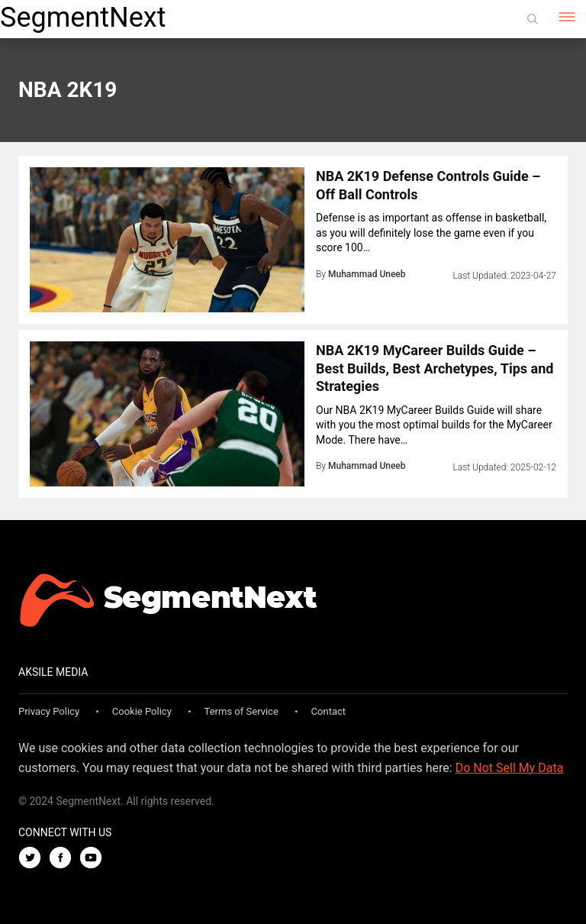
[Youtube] (95, 859)
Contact (328, 711)
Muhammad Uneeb (367, 274)
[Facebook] (64, 859)
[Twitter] (34, 859)
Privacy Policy (49, 711)
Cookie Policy (142, 711)
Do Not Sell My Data (510, 768)
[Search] (533, 19)
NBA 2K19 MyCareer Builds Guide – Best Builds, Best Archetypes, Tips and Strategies (435, 368)
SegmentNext (83, 18)
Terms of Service (241, 711)
